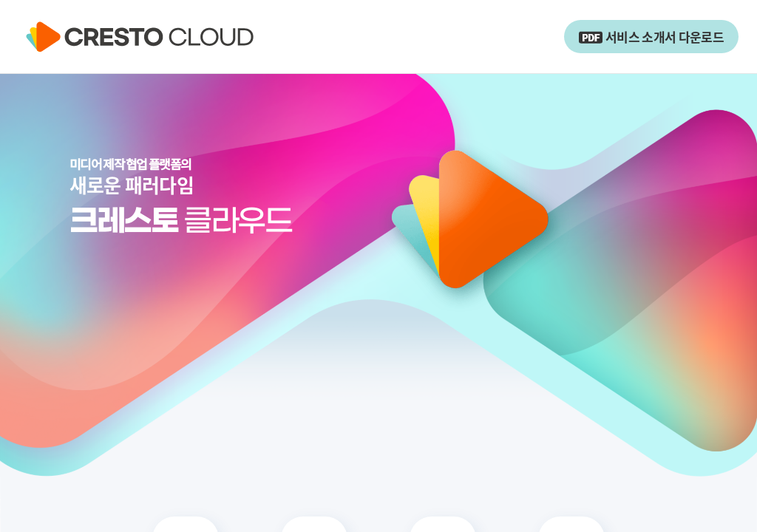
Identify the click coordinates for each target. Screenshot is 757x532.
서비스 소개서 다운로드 (651, 37)
